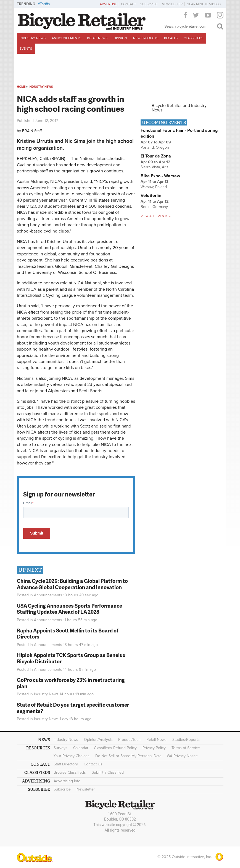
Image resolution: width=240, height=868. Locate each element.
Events (26, 49)
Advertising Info (67, 781)
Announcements (66, 38)
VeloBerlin (151, 196)
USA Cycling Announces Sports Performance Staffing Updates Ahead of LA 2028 (69, 609)
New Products (146, 38)
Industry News (33, 38)
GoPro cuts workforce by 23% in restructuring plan (71, 683)
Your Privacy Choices (72, 756)
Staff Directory (66, 764)
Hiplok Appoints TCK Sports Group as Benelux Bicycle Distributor (71, 658)
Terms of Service (186, 748)
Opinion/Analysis (98, 740)
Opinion (120, 38)
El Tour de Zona (156, 156)
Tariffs (45, 4)
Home (21, 87)
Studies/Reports (186, 740)
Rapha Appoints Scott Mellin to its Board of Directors (68, 634)
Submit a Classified (108, 772)
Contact (129, 4)
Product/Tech (129, 740)
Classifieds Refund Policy (115, 748)
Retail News (97, 38)
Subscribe (149, 4)
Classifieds (193, 38)
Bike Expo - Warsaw (160, 176)
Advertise (108, 4)
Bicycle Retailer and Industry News (179, 108)
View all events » (155, 216)
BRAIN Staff (32, 131)
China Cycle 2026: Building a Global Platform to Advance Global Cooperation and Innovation (72, 584)
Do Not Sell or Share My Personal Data (128, 756)
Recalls (171, 38)
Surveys (60, 748)
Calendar (81, 748)
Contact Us (93, 764)
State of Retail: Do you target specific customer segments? (73, 708)
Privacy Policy (154, 748)
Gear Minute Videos (204, 4)
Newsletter (172, 4)
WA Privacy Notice (182, 756)
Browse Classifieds (70, 772)
